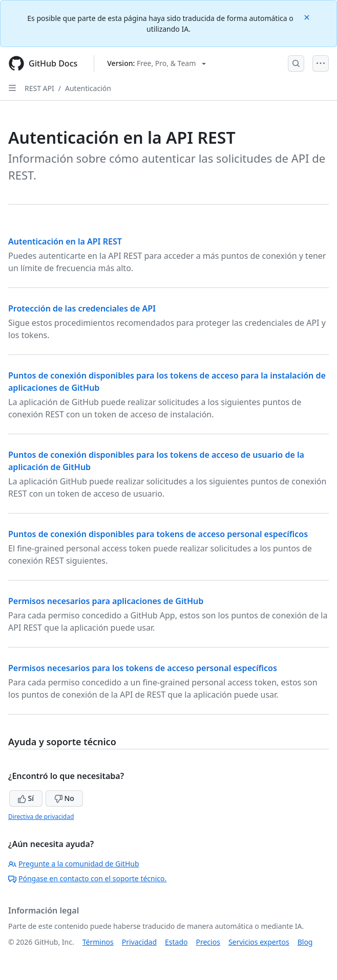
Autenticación (88, 88)
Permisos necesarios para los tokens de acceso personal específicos (143, 668)
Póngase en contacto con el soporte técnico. (87, 878)
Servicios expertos (259, 942)
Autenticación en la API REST (65, 241)
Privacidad (139, 942)
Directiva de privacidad (41, 817)
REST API (39, 88)
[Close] (308, 17)
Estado (176, 942)
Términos (98, 942)
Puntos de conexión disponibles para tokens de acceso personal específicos (158, 534)
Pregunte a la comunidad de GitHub (74, 864)
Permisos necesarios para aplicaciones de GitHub (106, 601)
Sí (26, 798)
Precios (208, 942)
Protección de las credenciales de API (82, 308)
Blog (305, 942)
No (64, 798)
